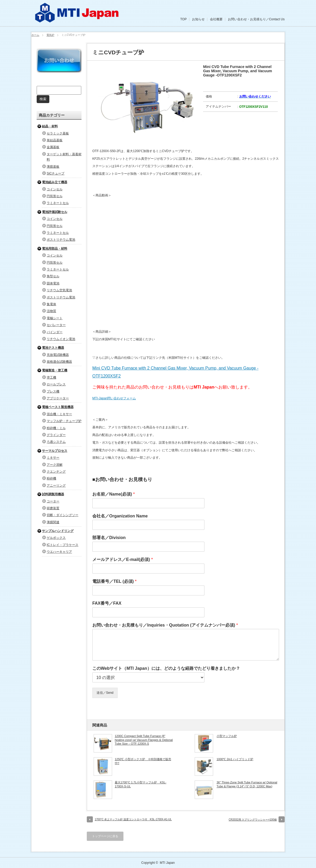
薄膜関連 (53, 522)
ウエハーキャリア (59, 552)
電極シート (55, 318)
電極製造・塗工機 (55, 370)
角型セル (53, 276)
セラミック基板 (58, 133)
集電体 (51, 304)
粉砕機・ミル (56, 428)
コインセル (55, 189)
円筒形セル (55, 196)
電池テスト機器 (53, 348)
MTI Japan (167, 863)
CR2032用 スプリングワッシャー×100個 (253, 820)
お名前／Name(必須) (114, 494)
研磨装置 (53, 508)
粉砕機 (51, 478)
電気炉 (50, 35)
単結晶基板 (55, 140)
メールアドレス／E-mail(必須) (123, 559)
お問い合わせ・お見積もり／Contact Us (256, 19)
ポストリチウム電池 (61, 240)
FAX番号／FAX (107, 603)
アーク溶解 (55, 465)
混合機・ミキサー (59, 414)
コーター (53, 501)
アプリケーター (58, 398)
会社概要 (216, 19)
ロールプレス (56, 384)
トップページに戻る (105, 836)
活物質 (51, 311)
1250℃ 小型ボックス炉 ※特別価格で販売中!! (143, 761)
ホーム (35, 35)
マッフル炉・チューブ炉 (64, 421)
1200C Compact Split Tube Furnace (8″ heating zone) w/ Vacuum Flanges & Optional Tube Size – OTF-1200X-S (144, 740)
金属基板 (53, 147)
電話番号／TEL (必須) (114, 581)
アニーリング (56, 486)
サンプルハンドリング (58, 531)
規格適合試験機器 (59, 362)
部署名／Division (109, 538)
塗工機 (51, 377)
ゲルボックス (56, 538)
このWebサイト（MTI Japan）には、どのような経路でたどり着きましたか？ (166, 668)
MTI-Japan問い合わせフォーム (114, 398)
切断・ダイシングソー (63, 515)
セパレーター (56, 325)
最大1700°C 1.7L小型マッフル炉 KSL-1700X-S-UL (141, 784)
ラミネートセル (58, 203)
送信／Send (105, 693)
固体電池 (53, 283)
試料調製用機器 (53, 494)
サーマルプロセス (55, 451)
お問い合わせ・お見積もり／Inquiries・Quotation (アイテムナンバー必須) (165, 625)
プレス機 (53, 391)
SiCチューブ (56, 173)
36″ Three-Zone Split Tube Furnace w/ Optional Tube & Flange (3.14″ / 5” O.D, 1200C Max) (247, 784)
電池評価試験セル (55, 212)
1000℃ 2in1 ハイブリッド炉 (235, 759)
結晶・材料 (50, 126)
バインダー (55, 332)
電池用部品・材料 (55, 249)
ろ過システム (56, 442)
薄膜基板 (53, 167)
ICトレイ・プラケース (63, 545)
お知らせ (198, 19)
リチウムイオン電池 (61, 339)
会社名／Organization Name (120, 516)
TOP (183, 19)
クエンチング (56, 472)
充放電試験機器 (58, 355)
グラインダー (56, 435)
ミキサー (53, 458)
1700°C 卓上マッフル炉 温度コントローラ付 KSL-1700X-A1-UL (133, 819)
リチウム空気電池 (59, 290)
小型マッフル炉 (227, 736)
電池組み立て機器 (55, 182)
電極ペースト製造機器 (58, 407)
